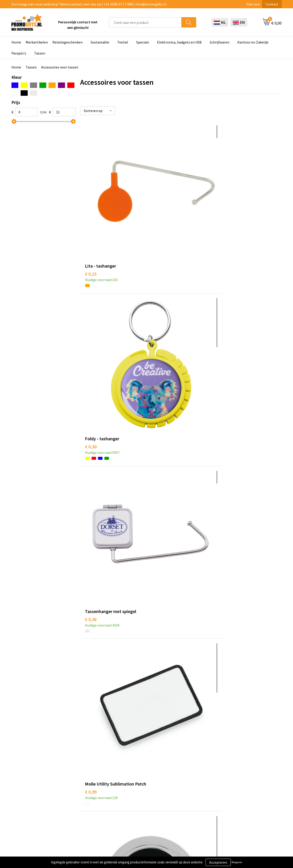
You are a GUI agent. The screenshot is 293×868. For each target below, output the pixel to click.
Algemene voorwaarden (251, 769)
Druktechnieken (85, 783)
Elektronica (135, 790)
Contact (272, 4)
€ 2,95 (91, 607)
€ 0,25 (91, 198)
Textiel (123, 42)
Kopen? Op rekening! (89, 776)
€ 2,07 (225, 404)
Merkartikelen (37, 42)
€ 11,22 (226, 717)
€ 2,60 (158, 495)
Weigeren (237, 862)
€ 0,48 (225, 198)
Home (16, 42)
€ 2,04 (158, 404)
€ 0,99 (91, 301)
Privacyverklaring (246, 783)
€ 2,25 (225, 509)
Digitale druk (136, 797)
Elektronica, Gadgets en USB (179, 42)
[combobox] (145, 22)
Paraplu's (19, 53)
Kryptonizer (136, 804)
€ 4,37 (225, 607)
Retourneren (190, 790)
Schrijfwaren (220, 42)
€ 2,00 (225, 294)
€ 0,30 (158, 198)
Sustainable (100, 42)
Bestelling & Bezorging (198, 776)
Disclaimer (241, 790)
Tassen (40, 53)
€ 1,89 (91, 495)
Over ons (253, 4)
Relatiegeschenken (68, 42)
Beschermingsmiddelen (145, 776)
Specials (143, 42)
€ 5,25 (91, 703)
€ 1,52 (158, 294)
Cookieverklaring (246, 776)
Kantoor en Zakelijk (253, 42)
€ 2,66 (158, 607)
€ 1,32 (91, 397)
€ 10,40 (159, 710)
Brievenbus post (139, 783)
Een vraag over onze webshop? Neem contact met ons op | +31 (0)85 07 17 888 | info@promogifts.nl (89, 4)
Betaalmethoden (193, 783)
